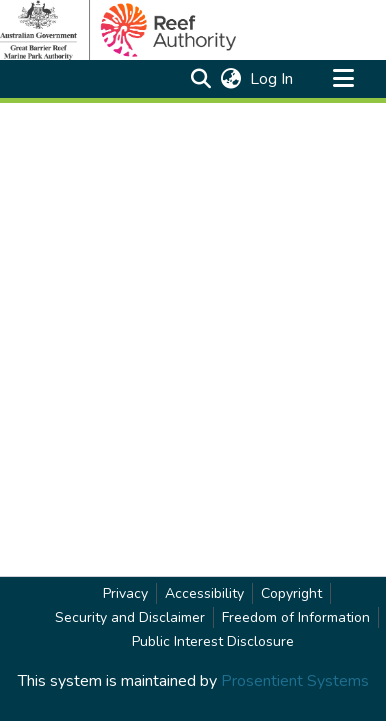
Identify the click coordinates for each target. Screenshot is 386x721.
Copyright (291, 593)
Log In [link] (272, 79)
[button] (200, 79)
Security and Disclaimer (130, 617)
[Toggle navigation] (343, 79)
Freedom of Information (296, 617)
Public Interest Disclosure (213, 641)
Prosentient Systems (295, 681)
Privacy (125, 593)
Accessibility (204, 593)
